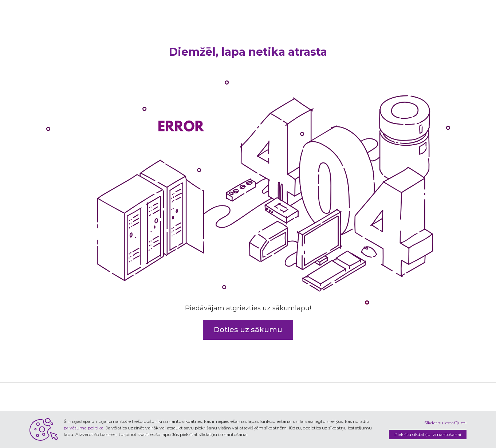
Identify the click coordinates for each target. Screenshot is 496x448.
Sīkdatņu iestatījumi (445, 423)
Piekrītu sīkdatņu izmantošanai (428, 434)
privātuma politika (84, 428)
